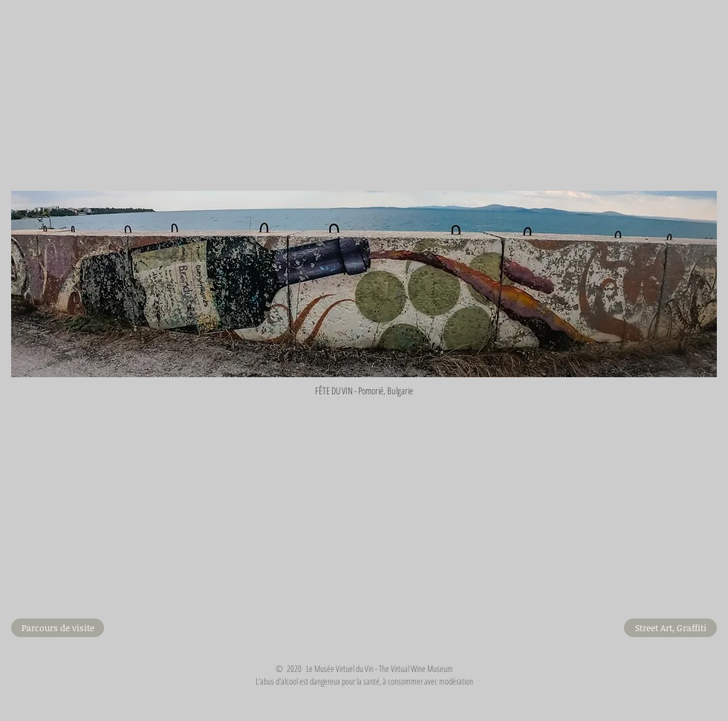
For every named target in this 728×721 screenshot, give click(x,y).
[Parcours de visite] (58, 628)
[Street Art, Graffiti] (670, 628)
